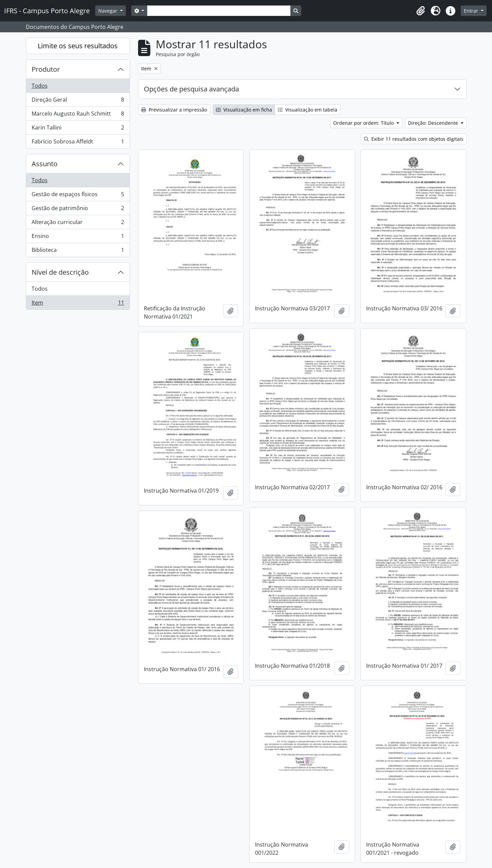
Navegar (108, 11)
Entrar (472, 11)
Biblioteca (78, 251)
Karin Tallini (78, 129)
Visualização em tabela (308, 110)
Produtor (46, 69)
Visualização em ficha (244, 110)
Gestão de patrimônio (78, 210)
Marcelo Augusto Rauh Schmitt (78, 115)
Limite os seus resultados (78, 46)
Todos (40, 86)
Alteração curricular (78, 224)
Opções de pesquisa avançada (191, 89)
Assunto (45, 164)
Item (78, 304)
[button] (421, 11)
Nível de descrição (60, 272)
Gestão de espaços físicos (78, 196)
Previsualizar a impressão (174, 110)
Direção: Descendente (434, 123)
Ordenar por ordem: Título (364, 123)
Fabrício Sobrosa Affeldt (78, 143)
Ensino (78, 237)
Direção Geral (78, 101)
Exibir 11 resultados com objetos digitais (414, 139)
